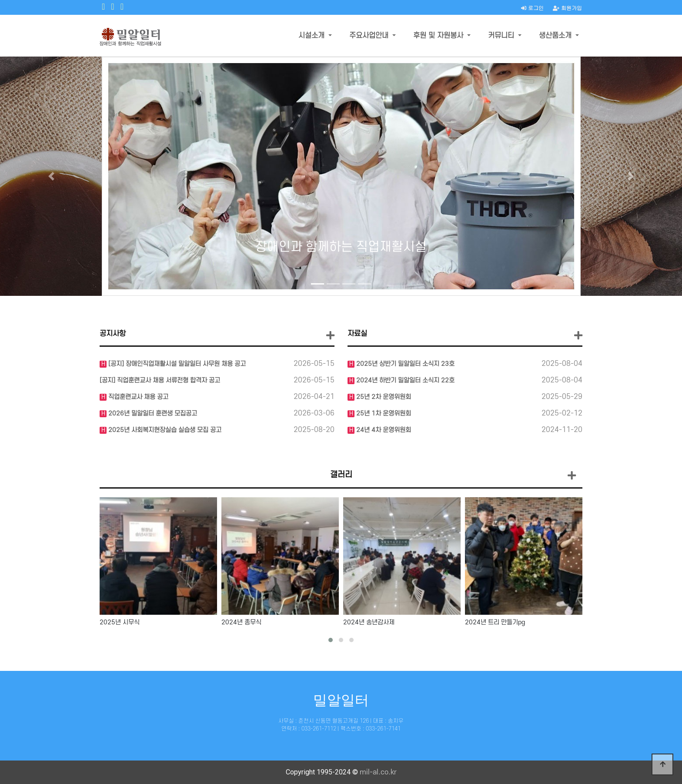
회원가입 (567, 8)
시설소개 (313, 36)
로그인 (532, 8)
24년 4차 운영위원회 (383, 430)
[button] (51, 176)
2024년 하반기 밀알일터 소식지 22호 (405, 380)
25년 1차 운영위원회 (383, 414)
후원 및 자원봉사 (439, 36)
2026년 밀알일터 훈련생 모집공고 (152, 414)
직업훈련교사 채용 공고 (137, 397)
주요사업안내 (370, 36)
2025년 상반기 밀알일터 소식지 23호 (405, 364)
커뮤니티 (502, 36)
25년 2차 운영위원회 (383, 397)
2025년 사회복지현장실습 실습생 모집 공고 (164, 430)
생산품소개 (556, 36)
